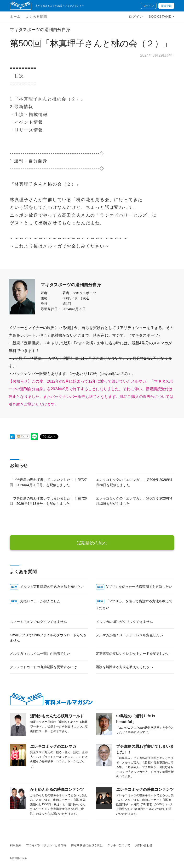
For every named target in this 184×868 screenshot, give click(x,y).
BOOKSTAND (161, 16)
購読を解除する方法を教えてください (124, 667)
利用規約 (16, 845)
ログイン (149, 6)
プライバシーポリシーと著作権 (46, 845)
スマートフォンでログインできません (38, 622)
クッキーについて (119, 845)
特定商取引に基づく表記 (87, 845)
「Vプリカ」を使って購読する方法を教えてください (134, 604)
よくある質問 (36, 16)
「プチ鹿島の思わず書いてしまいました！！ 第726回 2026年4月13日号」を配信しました (48, 501)
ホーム (15, 16)
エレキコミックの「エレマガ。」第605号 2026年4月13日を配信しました (134, 501)
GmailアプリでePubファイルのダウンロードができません (48, 638)
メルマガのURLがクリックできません (124, 622)
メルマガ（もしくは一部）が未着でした (40, 654)
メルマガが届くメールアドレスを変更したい (129, 635)
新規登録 (166, 6)
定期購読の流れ (92, 543)
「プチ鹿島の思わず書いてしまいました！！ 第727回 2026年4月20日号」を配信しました (48, 482)
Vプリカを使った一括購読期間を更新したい (139, 587)
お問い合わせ (144, 845)
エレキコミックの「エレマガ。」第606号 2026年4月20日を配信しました (134, 482)
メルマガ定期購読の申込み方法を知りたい (52, 587)
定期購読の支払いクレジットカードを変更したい (133, 654)
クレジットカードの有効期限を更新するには (43, 667)
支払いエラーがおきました (40, 601)
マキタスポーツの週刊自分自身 (40, 30)
